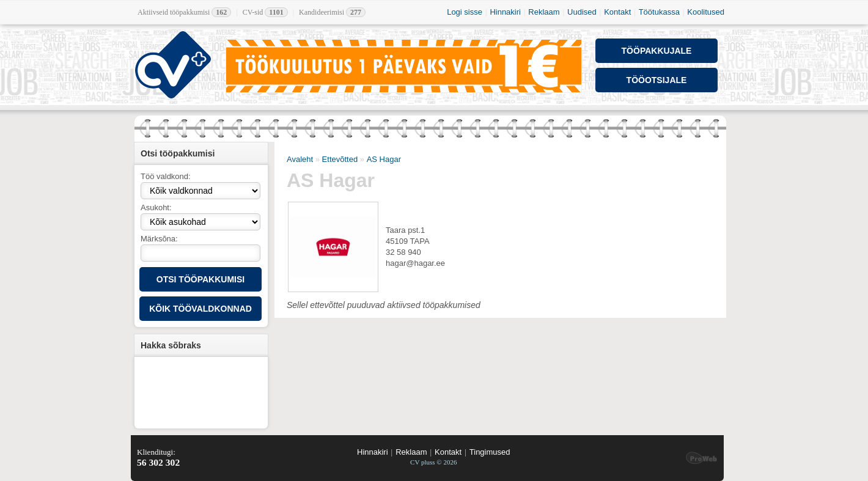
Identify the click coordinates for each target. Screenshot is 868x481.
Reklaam (544, 12)
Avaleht (300, 159)
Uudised (582, 12)
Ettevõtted (340, 159)
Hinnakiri (505, 12)
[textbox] (200, 253)
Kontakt (617, 12)
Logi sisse (465, 12)
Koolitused (706, 12)
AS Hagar (384, 159)
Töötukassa (659, 12)
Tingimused (490, 452)
